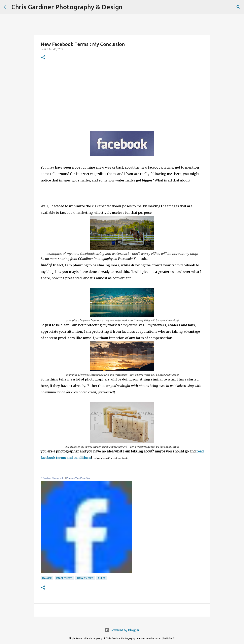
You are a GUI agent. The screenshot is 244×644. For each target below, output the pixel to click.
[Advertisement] (122, 95)
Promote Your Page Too (78, 478)
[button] (43, 58)
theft (102, 578)
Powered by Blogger (122, 630)
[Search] (128, 7)
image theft (64, 578)
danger (47, 578)
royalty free (85, 578)
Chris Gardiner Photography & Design (67, 7)
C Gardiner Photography (53, 478)
